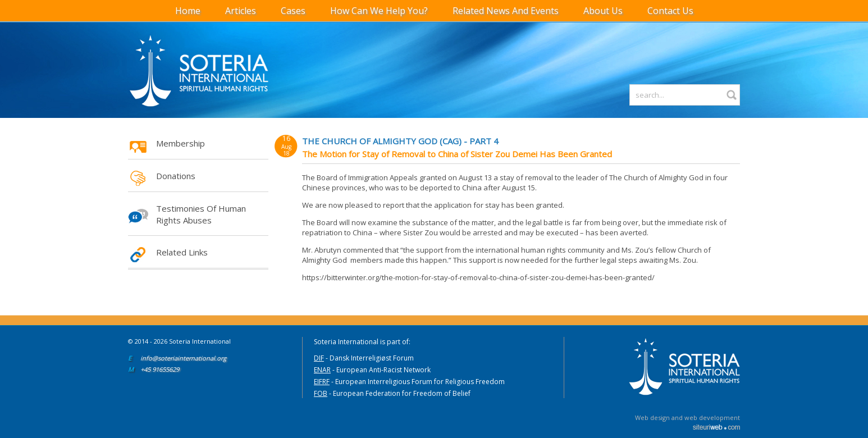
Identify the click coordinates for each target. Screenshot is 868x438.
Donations (176, 176)
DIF (319, 358)
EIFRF (322, 382)
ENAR (322, 370)
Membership (181, 143)
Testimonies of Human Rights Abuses (201, 214)
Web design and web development (687, 418)
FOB (321, 393)
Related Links (182, 252)
